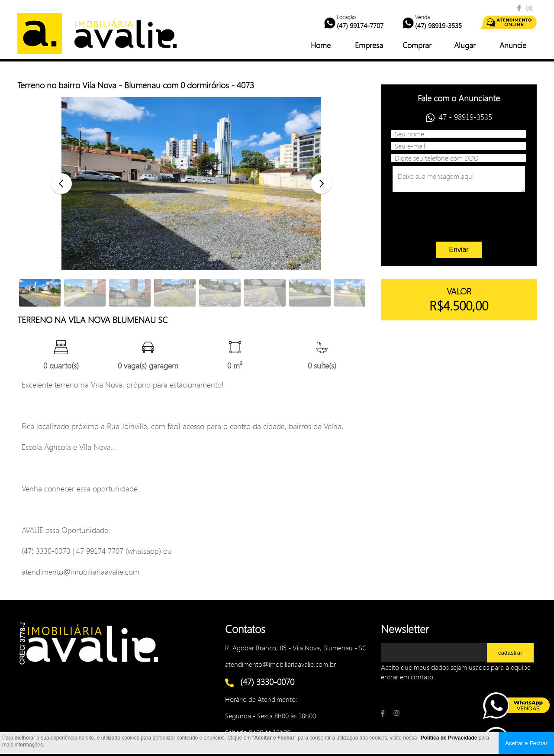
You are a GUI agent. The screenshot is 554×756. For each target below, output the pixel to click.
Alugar (465, 45)
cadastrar (510, 653)
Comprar (417, 45)
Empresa (369, 45)
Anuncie (513, 45)
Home (321, 45)
